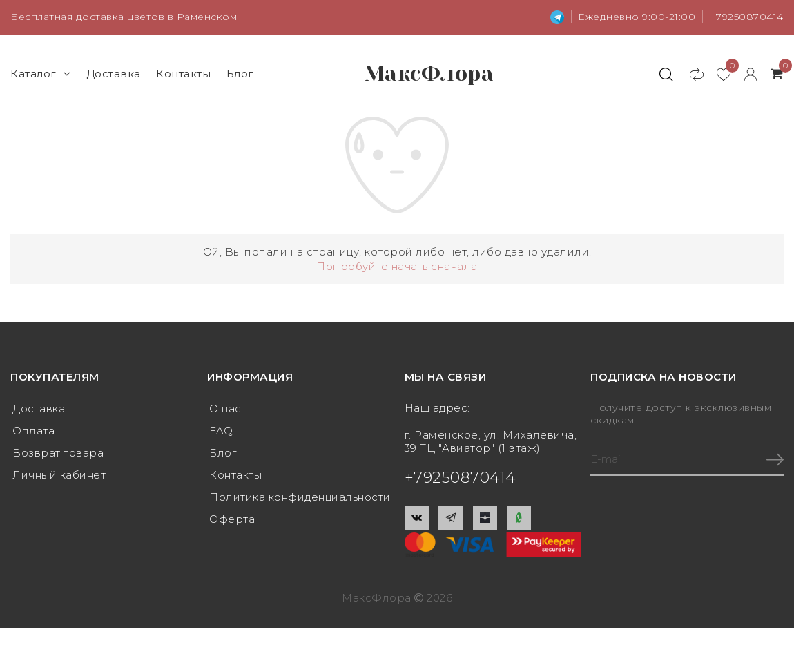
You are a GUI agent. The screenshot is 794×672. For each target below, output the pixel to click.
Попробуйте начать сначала (397, 266)
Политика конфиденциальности (300, 497)
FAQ (221, 431)
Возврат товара (58, 453)
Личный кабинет (59, 475)
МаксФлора (429, 74)
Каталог (40, 74)
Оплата (33, 431)
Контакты (183, 74)
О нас (225, 409)
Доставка (114, 74)
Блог (240, 74)
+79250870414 (747, 17)
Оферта (232, 519)
